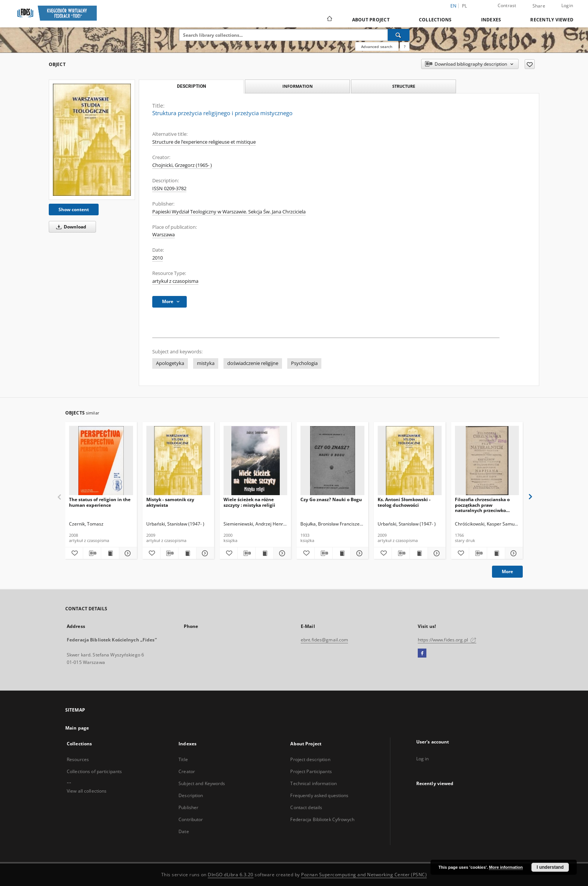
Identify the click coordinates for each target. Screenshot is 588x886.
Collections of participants (94, 771)
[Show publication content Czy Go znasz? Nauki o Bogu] (341, 553)
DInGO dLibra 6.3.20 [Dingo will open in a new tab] (231, 875)
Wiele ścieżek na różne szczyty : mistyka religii (249, 502)
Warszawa (163, 235)
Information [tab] (298, 86)
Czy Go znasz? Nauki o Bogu (331, 499)
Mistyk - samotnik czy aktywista (170, 502)
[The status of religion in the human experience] (101, 461)
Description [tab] (191, 86)
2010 (157, 258)
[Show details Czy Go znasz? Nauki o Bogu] (358, 553)
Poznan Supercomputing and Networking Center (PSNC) (364, 875)
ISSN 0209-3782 (169, 188)
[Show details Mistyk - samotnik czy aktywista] (204, 553)
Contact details (306, 807)
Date (184, 831)
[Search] (399, 35)
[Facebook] (422, 653)
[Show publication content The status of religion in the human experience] (110, 553)
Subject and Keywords (202, 783)
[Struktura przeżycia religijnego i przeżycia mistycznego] (92, 140)
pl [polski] (465, 6)
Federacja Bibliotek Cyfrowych (322, 819)
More (507, 571)
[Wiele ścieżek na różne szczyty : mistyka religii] (256, 461)
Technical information (313, 783)
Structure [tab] (404, 86)
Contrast (507, 5)
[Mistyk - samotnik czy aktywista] (178, 461)
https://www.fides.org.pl (447, 640)
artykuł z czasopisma (175, 281)
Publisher (188, 807)
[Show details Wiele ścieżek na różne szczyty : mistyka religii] (281, 553)
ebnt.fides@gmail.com (324, 640)
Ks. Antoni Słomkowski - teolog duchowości (404, 502)
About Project (371, 20)
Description (191, 795)
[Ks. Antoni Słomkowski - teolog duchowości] (410, 461)
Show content (74, 209)
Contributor (191, 819)
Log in (423, 759)
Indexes (491, 20)
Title (183, 759)
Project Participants (311, 771)
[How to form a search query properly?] (405, 47)
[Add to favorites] (530, 64)
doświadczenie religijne (253, 363)
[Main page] (329, 20)
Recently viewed (552, 20)
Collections (435, 20)
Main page (77, 728)
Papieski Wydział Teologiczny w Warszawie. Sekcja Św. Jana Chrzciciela (229, 212)
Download (70, 227)
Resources (78, 759)
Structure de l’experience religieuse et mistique (204, 142)
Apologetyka (170, 363)
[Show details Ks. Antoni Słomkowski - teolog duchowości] (436, 553)
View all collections (87, 791)
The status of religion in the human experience (100, 502)
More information (506, 867)
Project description (310, 759)
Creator (187, 771)
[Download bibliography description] (92, 553)
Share (539, 6)
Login (567, 5)
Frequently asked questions (319, 795)
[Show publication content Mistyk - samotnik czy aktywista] (187, 553)
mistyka (206, 363)
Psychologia (304, 363)
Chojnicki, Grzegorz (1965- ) (182, 165)
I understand (550, 867)
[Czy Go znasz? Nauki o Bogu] (332, 461)
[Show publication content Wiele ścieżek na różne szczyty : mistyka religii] (265, 553)
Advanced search (377, 47)
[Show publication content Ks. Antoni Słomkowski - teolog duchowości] (419, 553)
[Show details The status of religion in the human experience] (127, 553)
